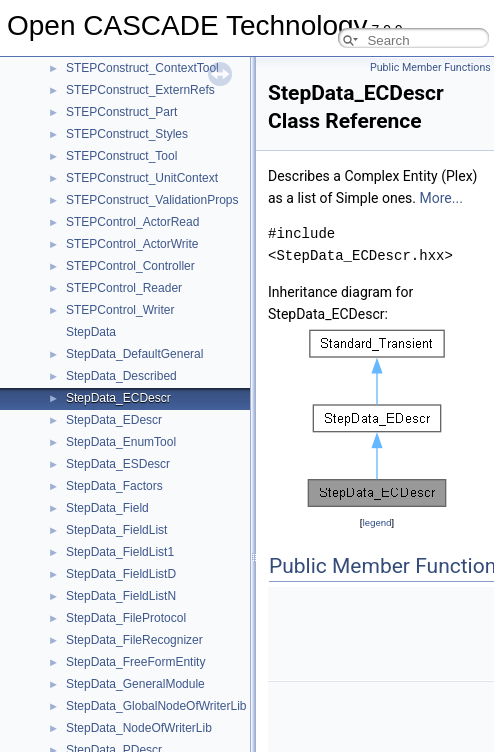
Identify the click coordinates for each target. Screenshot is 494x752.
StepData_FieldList (116, 530)
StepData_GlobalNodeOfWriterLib (156, 706)
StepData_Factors (114, 486)
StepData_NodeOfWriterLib (139, 728)
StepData (91, 332)
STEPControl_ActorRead (132, 222)
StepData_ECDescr (118, 398)
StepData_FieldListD (121, 574)
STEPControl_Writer (120, 310)
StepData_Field (107, 508)
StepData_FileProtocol (126, 618)
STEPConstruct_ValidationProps (152, 200)
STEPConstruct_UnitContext (142, 178)
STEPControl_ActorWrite (132, 244)
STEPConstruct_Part (121, 112)
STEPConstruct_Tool (121, 156)
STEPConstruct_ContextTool (142, 68)
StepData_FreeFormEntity (135, 662)
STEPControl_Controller (130, 266)
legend (376, 522)
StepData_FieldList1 (120, 552)
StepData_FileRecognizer (134, 640)
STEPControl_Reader (124, 288)
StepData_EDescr (114, 420)
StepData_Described (121, 376)
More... (441, 198)
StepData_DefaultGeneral (134, 354)
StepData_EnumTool (121, 442)
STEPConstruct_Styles (127, 134)
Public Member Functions (430, 67)
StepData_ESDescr (118, 464)
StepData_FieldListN (121, 596)
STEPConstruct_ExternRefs (140, 90)
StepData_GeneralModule (135, 684)
